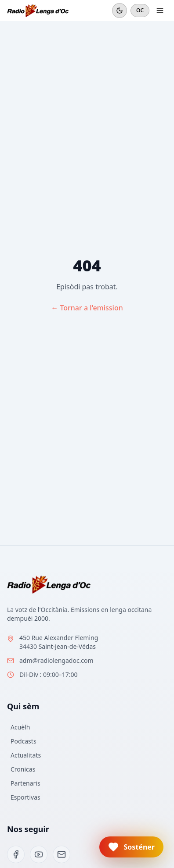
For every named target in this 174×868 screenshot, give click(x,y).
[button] (131, 847)
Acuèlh (20, 727)
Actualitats (26, 755)
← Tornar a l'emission (87, 308)
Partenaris (25, 783)
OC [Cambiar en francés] (140, 10)
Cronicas (23, 769)
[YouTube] (39, 854)
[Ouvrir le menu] (160, 11)
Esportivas (25, 797)
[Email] (62, 854)
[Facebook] (16, 854)
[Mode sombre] (120, 11)
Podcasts (24, 741)
